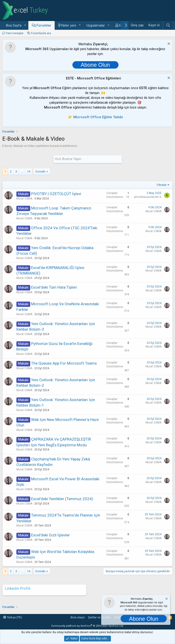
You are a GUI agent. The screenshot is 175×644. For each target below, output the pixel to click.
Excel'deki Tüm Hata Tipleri (54, 287)
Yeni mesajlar (15, 33)
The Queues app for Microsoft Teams (64, 363)
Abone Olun (95, 65)
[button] (25, 26)
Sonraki (40, 171)
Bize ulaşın (78, 617)
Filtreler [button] (162, 185)
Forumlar (44, 25)
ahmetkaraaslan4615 (148, 197)
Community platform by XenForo (87, 626)
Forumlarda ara (41, 33)
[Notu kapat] (168, 44)
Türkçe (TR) (13, 617)
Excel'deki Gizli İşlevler (50, 535)
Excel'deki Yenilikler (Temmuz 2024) (62, 499)
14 (29, 171)
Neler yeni (69, 25)
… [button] (22, 171)
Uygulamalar (96, 25)
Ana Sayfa (14, 25)
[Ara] (168, 25)
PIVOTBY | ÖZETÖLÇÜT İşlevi (56, 194)
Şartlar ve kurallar (99, 617)
